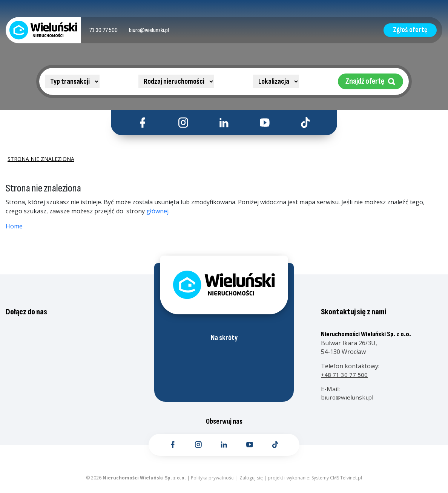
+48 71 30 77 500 (344, 378)
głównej (157, 214)
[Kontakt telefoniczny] (108, 30)
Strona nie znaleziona (41, 162)
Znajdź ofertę (371, 81)
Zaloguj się (251, 482)
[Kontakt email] (160, 30)
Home (14, 230)
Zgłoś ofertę (405, 30)
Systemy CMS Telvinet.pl (337, 482)
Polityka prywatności (213, 482)
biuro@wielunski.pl (348, 400)
